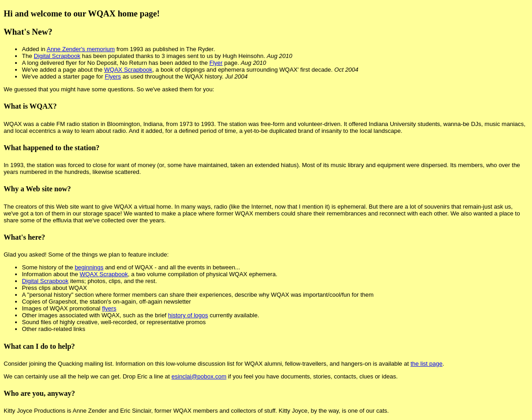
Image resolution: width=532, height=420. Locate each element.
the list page (427, 364)
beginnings (89, 267)
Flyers (113, 76)
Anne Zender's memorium (81, 49)
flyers (109, 308)
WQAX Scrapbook (128, 70)
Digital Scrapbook (57, 56)
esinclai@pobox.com (199, 376)
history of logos (188, 315)
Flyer (216, 63)
